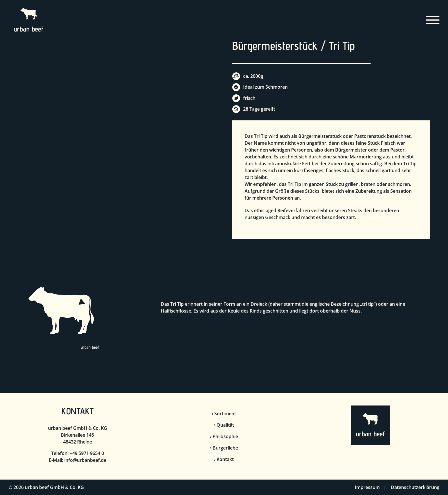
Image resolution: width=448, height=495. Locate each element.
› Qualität (224, 425)
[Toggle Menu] (433, 20)
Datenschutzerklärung (415, 487)
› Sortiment (224, 414)
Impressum (367, 487)
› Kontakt (224, 459)
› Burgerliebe (224, 448)
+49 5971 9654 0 (87, 453)
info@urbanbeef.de (85, 460)
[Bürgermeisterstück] (117, 45)
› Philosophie (224, 436)
